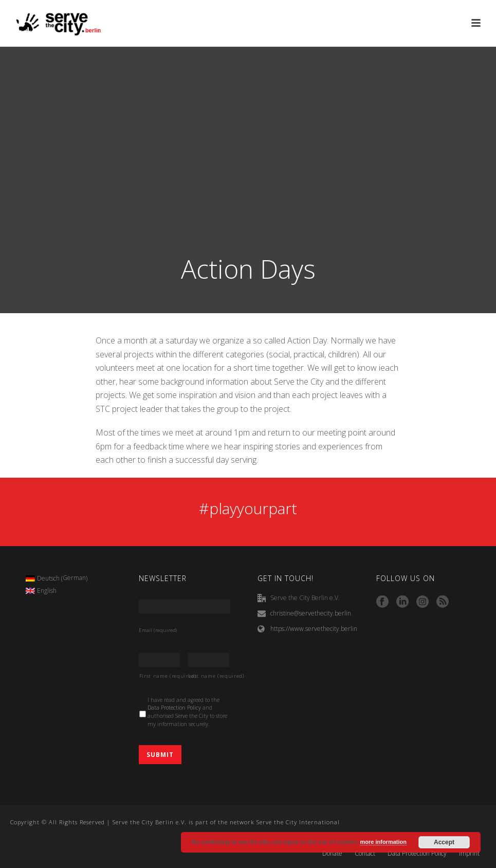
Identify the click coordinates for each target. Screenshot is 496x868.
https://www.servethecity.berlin (314, 629)
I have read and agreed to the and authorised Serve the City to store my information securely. (187, 712)
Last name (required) (209, 676)
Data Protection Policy (174, 708)
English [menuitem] (47, 591)
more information (383, 842)
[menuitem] (57, 578)
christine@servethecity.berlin (311, 613)
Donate (332, 854)
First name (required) (160, 676)
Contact (365, 854)
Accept (444, 842)
